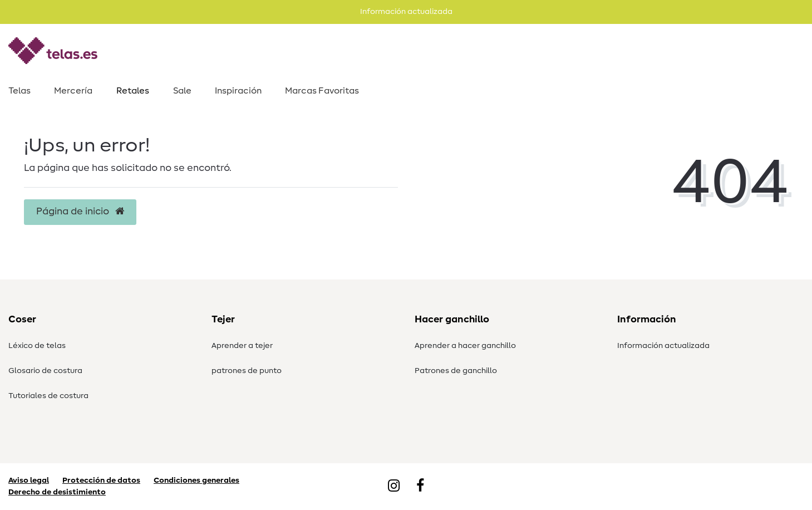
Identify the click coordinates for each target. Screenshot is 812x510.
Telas (19, 91)
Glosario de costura (45, 371)
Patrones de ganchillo (456, 371)
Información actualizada (663, 346)
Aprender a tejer (242, 346)
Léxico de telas (37, 346)
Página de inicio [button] (80, 212)
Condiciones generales (196, 480)
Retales (133, 91)
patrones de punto (247, 371)
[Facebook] (420, 487)
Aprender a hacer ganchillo (465, 346)
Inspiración (238, 91)
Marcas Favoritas (322, 91)
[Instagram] (394, 487)
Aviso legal (29, 480)
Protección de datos (101, 480)
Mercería (73, 91)
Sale (182, 91)
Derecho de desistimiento (57, 492)
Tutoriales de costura (48, 396)
